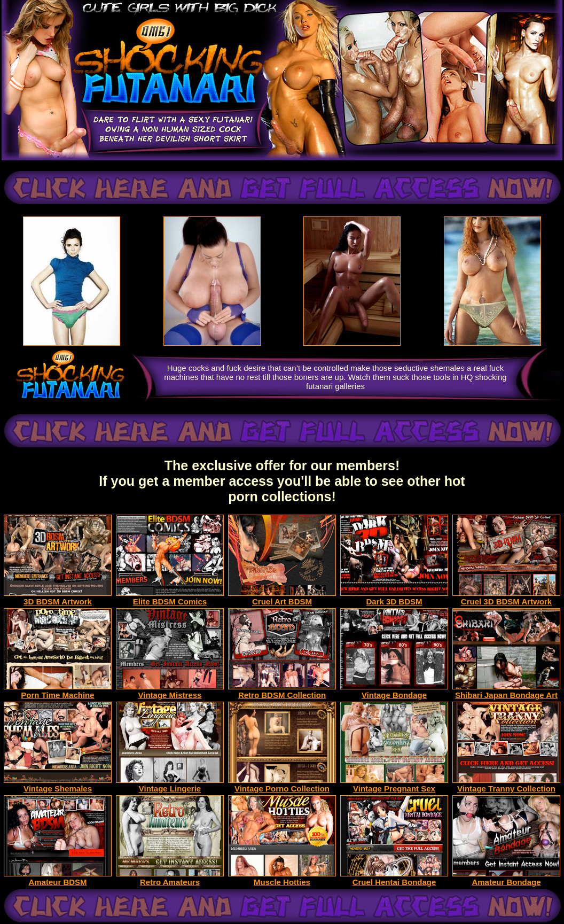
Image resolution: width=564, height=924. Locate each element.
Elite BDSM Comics (170, 598)
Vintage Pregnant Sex (394, 785)
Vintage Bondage (394, 691)
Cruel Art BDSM (282, 598)
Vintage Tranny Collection (506, 785)
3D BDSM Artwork (58, 598)
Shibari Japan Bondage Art (506, 691)
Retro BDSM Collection (282, 691)
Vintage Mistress (170, 691)
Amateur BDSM (58, 878)
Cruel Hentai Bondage (394, 878)
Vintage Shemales (58, 785)
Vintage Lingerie (170, 785)
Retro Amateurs (170, 878)
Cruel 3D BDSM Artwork (506, 598)
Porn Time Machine (58, 691)
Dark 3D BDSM (394, 598)
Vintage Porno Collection (282, 785)
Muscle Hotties (282, 878)
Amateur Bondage (506, 878)
